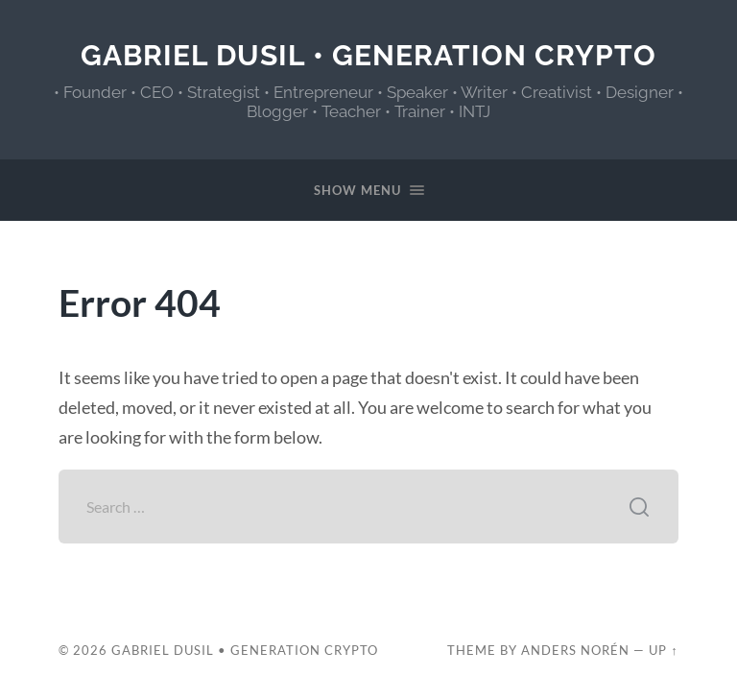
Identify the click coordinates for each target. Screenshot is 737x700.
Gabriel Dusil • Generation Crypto (368, 55)
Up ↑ (663, 650)
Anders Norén (575, 650)
